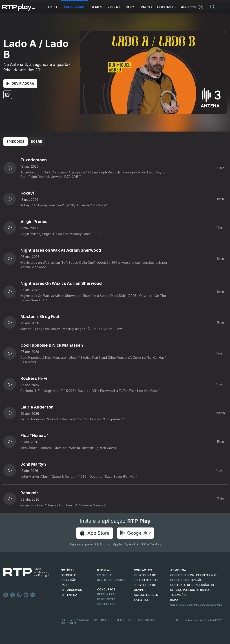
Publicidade (69, 623)
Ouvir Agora (20, 83)
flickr (33, 595)
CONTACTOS (143, 570)
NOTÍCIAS (68, 570)
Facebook (6, 595)
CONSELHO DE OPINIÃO (186, 580)
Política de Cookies (108, 620)
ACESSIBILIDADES (146, 595)
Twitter (13, 595)
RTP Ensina (69, 595)
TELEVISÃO (69, 580)
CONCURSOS (106, 589)
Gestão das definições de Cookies (196, 605)
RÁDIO (65, 585)
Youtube (26, 595)
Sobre (36, 142)
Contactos (106, 604)
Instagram (19, 595)
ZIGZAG (114, 7)
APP (184, 7)
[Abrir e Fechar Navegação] (224, 7)
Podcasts (166, 7)
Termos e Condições (139, 620)
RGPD (174, 600)
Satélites (141, 600)
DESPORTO (69, 575)
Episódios (15, 142)
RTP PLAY (104, 570)
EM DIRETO (105, 575)
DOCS (131, 7)
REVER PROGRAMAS (111, 580)
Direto (53, 7)
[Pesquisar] (213, 7)
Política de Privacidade (76, 620)
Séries (96, 7)
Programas (75, 7)
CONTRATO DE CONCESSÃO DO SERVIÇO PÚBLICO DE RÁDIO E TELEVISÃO (192, 590)
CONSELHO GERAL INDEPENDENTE (194, 575)
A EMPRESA (178, 570)
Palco (146, 7)
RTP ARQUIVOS (71, 590)
